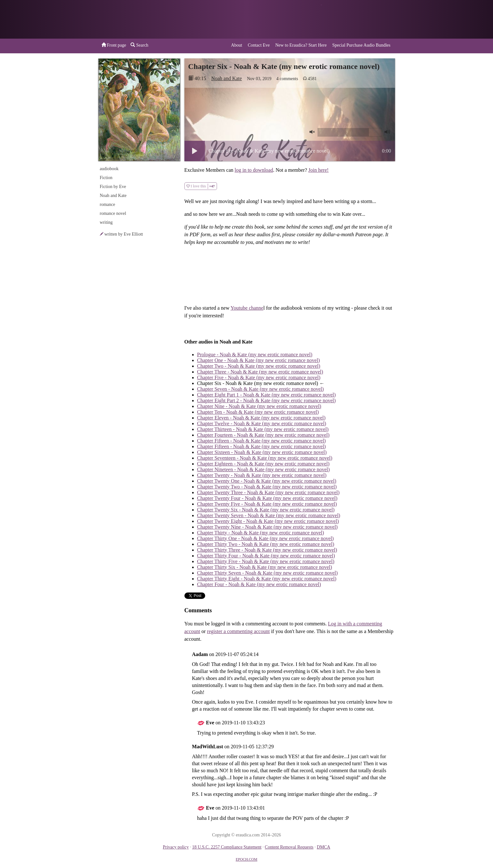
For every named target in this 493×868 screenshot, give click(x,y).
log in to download (254, 170)
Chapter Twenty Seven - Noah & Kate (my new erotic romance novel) (269, 515)
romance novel (113, 213)
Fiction (106, 178)
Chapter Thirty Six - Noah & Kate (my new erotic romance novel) (265, 567)
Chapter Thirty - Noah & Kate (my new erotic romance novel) (261, 533)
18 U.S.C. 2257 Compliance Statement (227, 847)
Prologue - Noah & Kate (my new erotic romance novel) (255, 355)
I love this (201, 186)
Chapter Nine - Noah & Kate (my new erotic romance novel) (259, 406)
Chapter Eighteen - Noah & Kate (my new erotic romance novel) (263, 464)
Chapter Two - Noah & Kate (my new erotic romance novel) (259, 366)
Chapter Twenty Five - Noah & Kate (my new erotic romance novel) (267, 504)
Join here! (318, 170)
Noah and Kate (227, 78)
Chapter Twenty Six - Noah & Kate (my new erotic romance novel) (266, 510)
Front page (114, 45)
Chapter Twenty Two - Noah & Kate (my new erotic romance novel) (267, 487)
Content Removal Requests (289, 847)
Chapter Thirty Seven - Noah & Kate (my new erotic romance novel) (268, 573)
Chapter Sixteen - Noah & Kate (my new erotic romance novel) (262, 452)
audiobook (109, 169)
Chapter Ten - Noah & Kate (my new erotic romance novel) (258, 412)
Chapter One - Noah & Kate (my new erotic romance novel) (259, 360)
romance (108, 204)
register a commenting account (239, 631)
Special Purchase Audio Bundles (361, 45)
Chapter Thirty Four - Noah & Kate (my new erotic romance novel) (266, 556)
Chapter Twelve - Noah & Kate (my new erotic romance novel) (262, 423)
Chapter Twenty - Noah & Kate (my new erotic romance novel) (262, 475)
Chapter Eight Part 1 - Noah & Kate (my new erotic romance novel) (267, 395)
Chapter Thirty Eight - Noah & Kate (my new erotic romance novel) (267, 579)
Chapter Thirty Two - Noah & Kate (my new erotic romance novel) (266, 544)
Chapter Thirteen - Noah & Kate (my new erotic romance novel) (263, 429)
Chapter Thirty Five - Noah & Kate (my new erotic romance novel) (266, 561)
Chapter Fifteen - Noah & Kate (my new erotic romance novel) (261, 441)
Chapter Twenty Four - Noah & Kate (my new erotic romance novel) (267, 498)
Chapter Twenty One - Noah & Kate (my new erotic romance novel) (267, 481)
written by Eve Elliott (124, 234)
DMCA (324, 847)
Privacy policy (176, 847)
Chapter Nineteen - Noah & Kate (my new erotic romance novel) (264, 469)
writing (106, 222)
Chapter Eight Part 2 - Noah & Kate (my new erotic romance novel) (267, 400)
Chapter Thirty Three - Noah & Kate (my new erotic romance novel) (267, 550)
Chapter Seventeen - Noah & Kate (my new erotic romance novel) (265, 458)
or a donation (362, 19)
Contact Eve (259, 45)
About (237, 45)
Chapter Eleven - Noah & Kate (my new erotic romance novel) (261, 418)
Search (139, 45)
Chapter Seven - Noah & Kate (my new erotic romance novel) (261, 389)
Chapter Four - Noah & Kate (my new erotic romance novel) (259, 584)
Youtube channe (247, 308)
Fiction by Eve (113, 187)
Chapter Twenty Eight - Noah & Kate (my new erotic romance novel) (268, 521)
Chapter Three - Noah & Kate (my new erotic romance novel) (260, 372)
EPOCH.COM (247, 860)
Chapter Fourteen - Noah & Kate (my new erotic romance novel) (263, 435)
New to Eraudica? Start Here (301, 45)
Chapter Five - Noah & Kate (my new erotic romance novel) (259, 377)
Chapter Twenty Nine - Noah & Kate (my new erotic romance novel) (268, 527)
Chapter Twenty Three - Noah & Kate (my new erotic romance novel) (269, 492)
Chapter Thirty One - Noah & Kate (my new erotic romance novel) (265, 538)
